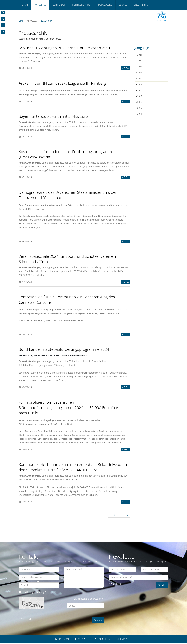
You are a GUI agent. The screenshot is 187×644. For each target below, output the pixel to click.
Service (123, 5)
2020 (140, 78)
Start (25, 5)
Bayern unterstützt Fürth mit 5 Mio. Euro (53, 116)
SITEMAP (122, 640)
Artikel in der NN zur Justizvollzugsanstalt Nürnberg (62, 83)
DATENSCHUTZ (102, 640)
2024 (140, 55)
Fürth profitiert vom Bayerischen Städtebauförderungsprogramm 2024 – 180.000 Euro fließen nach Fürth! (71, 408)
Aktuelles (40, 5)
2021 (140, 73)
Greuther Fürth (143, 5)
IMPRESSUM (62, 640)
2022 (140, 67)
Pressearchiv (46, 21)
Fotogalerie (105, 5)
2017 (140, 96)
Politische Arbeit (82, 5)
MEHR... (125, 68)
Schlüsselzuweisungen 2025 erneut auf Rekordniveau (64, 48)
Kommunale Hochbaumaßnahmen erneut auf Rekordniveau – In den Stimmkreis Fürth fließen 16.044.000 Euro (74, 468)
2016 (140, 102)
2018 (140, 90)
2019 (140, 84)
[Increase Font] (3, 25)
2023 (140, 61)
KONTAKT (81, 640)
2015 (140, 108)
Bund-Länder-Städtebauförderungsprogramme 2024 (64, 350)
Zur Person (59, 5)
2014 (140, 114)
